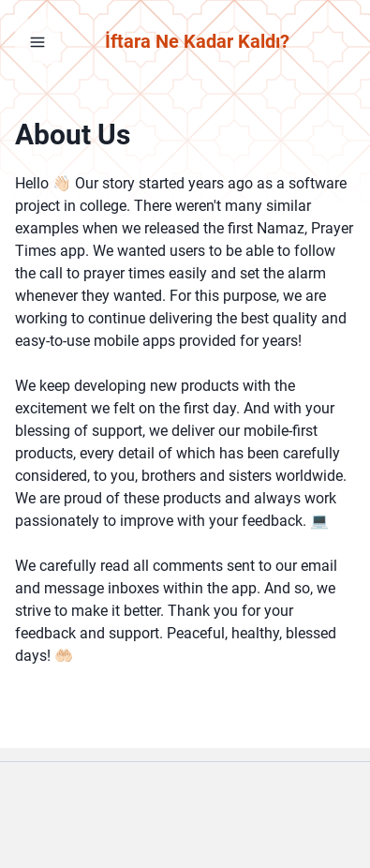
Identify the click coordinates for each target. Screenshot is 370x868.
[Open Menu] (37, 41)
